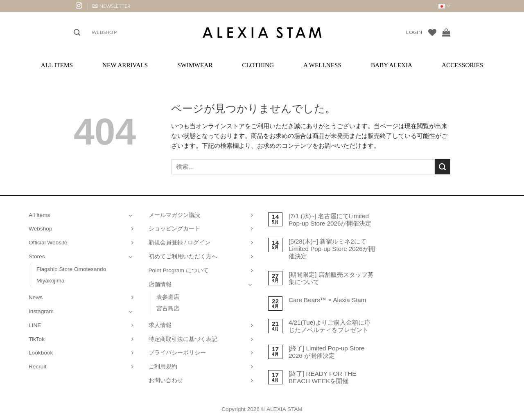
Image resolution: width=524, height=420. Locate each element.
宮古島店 (168, 308)
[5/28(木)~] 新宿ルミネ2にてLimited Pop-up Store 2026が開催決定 (332, 249)
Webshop (104, 32)
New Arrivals (125, 65)
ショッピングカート (174, 229)
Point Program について (179, 270)
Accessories (462, 65)
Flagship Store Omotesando (71, 269)
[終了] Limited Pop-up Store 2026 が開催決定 (326, 352)
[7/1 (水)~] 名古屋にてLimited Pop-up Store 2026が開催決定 (330, 220)
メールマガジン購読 (174, 215)
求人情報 (160, 325)
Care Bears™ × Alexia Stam (327, 300)
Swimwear (195, 65)
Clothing (258, 65)
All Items (57, 65)
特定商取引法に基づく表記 (183, 339)
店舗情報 (160, 284)
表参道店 (168, 297)
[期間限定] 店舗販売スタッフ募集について (331, 278)
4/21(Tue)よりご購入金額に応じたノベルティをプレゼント (330, 326)
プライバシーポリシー (177, 353)
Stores (37, 256)
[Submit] (443, 166)
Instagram (41, 311)
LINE (35, 325)
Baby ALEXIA (392, 65)
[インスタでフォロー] (79, 6)
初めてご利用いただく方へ (183, 256)
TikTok (37, 339)
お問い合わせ (166, 380)
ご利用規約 (163, 367)
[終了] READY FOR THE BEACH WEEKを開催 (322, 377)
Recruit (37, 367)
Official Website (48, 243)
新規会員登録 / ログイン (180, 243)
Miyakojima (50, 281)
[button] (112, 6)
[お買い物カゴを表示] (446, 32)
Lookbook (41, 353)
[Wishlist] (432, 32)
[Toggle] (131, 215)
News (36, 297)
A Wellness (322, 65)
